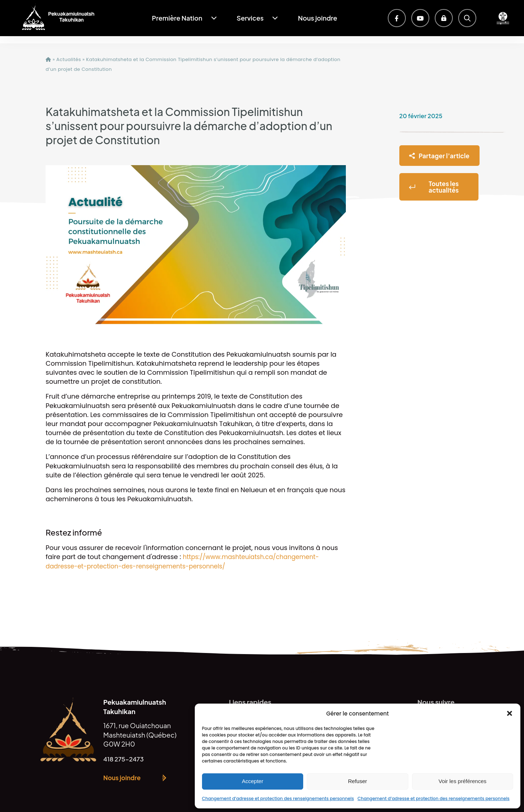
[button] (510, 713)
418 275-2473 (125, 759)
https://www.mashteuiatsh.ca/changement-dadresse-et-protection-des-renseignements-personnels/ (187, 561)
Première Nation (177, 18)
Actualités (69, 59)
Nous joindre (317, 18)
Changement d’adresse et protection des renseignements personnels (278, 798)
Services (250, 18)
